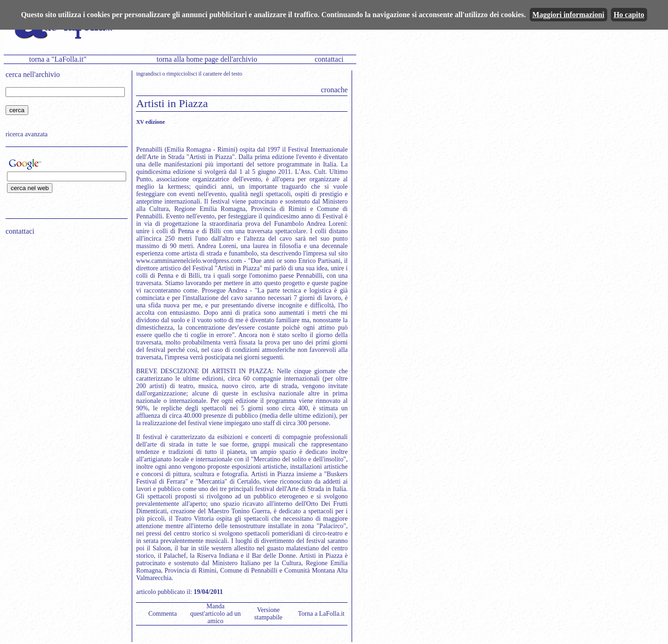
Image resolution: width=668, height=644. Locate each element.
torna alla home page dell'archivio (207, 59)
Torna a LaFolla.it (321, 614)
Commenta (163, 614)
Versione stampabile (268, 614)
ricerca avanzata (27, 134)
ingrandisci (148, 74)
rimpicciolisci (182, 74)
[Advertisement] (64, 302)
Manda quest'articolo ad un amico (215, 614)
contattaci (329, 59)
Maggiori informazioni (568, 15)
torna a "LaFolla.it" (58, 59)
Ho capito (629, 15)
